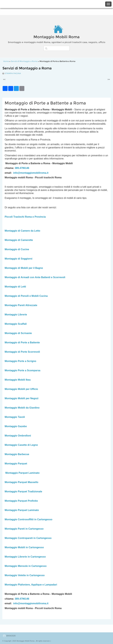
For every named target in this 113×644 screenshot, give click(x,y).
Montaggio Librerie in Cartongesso (25, 557)
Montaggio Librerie (16, 315)
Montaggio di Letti (15, 287)
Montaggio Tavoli (15, 417)
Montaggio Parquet (16, 464)
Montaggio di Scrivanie (18, 333)
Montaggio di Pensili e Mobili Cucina (26, 296)
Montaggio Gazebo (16, 426)
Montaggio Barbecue (17, 454)
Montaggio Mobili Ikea (18, 380)
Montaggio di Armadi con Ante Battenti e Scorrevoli (35, 277)
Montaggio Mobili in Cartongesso (24, 547)
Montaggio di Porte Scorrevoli (22, 352)
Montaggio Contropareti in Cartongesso (28, 538)
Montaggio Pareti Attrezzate (21, 305)
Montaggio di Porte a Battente (22, 342)
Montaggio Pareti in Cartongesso (24, 529)
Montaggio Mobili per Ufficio (21, 389)
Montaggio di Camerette (19, 240)
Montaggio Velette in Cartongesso (25, 575)
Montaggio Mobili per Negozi (22, 398)
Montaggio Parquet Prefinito (21, 501)
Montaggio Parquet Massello (21, 482)
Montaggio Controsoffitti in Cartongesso (29, 519)
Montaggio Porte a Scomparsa (22, 370)
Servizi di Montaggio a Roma (24, 61)
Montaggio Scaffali (16, 324)
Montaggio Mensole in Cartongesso (26, 566)
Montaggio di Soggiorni (19, 259)
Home (6, 61)
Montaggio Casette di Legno (21, 445)
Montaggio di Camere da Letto (22, 231)
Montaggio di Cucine (17, 249)
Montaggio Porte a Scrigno (20, 361)
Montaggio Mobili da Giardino (22, 408)
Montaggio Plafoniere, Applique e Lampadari (31, 585)
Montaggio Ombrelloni (18, 436)
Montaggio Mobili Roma (56, 37)
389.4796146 (22, 168)
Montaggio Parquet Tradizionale (23, 491)
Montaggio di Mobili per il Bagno (24, 268)
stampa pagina (13, 73)
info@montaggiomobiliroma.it (31, 173)
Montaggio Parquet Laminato (22, 473)
